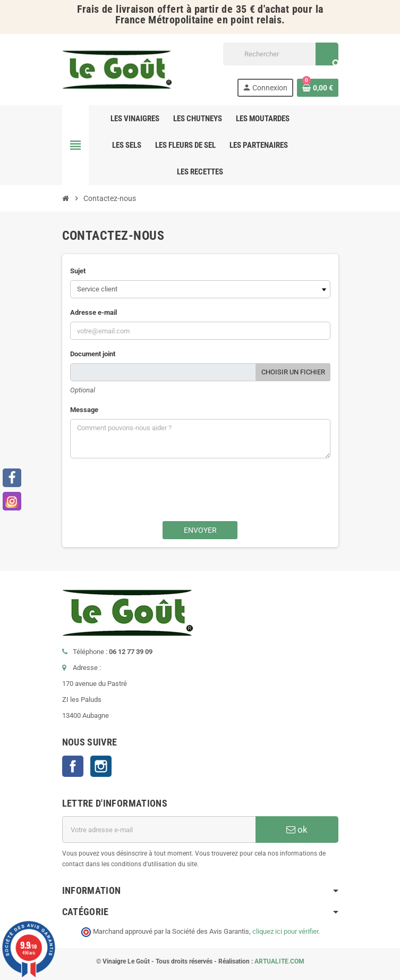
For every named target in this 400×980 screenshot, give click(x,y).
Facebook (73, 766)
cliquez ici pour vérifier (285, 931)
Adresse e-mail (93, 312)
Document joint (93, 354)
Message (84, 410)
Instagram (101, 766)
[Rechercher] (280, 54)
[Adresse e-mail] (159, 830)
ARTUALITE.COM (279, 961)
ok (297, 830)
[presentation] (218, 495)
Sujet (78, 271)
